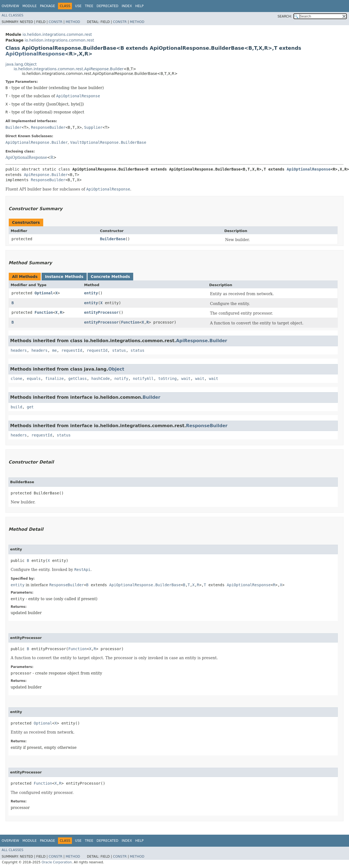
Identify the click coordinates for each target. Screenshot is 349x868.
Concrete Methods (110, 277)
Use (78, 6)
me (55, 350)
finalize (54, 379)
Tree (89, 6)
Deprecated (107, 6)
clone (16, 379)
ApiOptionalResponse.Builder (37, 142)
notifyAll (143, 379)
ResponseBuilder (48, 127)
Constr (56, 22)
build (16, 407)
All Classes (12, 15)
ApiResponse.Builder (46, 175)
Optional (44, 293)
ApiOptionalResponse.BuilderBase (145, 585)
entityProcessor (101, 312)
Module (30, 6)
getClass (78, 379)
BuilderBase (113, 239)
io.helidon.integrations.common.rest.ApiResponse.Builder (69, 69)
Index (127, 6)
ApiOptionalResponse (35, 54)
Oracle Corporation (57, 862)
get (30, 407)
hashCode (101, 379)
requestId (72, 350)
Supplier (93, 127)
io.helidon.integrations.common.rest (57, 34)
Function (44, 312)
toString (168, 379)
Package (47, 6)
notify (121, 379)
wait (186, 379)
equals (34, 379)
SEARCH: (285, 16)
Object (116, 369)
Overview (10, 6)
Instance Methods (64, 277)
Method (73, 22)
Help (139, 6)
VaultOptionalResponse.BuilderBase (108, 142)
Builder (14, 127)
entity (91, 293)
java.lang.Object (21, 64)
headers (19, 350)
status (119, 350)
